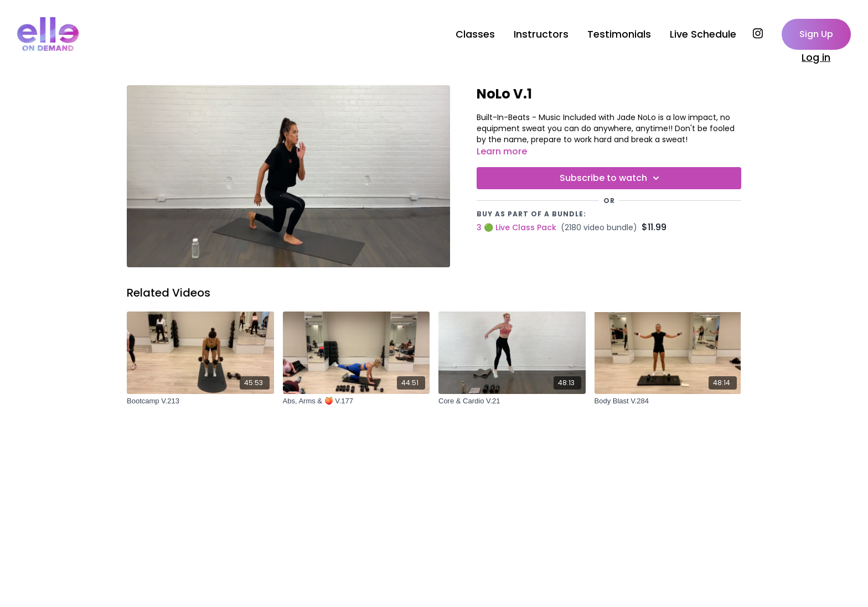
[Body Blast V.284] (668, 401)
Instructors (541, 34)
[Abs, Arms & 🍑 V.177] (356, 401)
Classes (475, 34)
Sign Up (816, 34)
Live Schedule (703, 34)
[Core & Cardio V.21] (512, 401)
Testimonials (619, 34)
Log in (816, 58)
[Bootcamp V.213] (200, 401)
